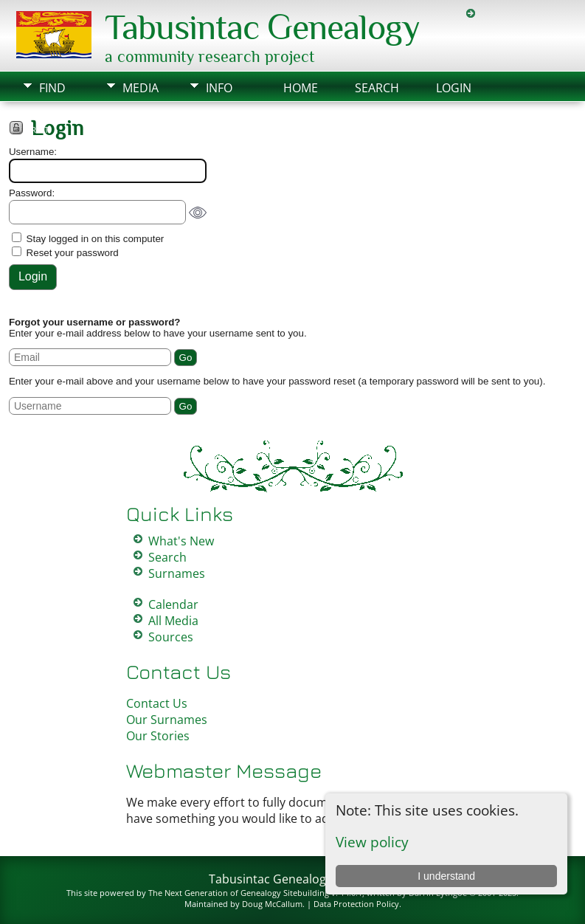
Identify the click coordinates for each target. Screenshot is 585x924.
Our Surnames (167, 720)
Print (37, 130)
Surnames (177, 573)
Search (377, 88)
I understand (446, 876)
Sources (171, 637)
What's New (181, 541)
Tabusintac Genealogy (262, 27)
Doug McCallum (272, 904)
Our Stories (158, 736)
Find (52, 88)
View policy (372, 842)
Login (454, 88)
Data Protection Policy (356, 904)
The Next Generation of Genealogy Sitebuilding (239, 893)
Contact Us (157, 703)
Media (141, 88)
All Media (173, 621)
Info (219, 88)
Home (301, 88)
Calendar (173, 604)
